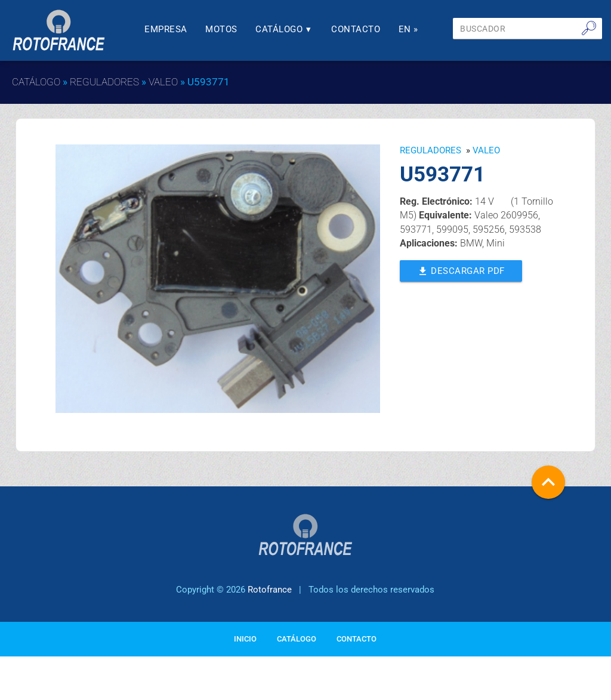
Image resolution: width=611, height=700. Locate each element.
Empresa (166, 30)
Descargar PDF (461, 270)
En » (408, 30)
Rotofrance (270, 590)
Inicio (245, 639)
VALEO (163, 82)
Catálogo (284, 30)
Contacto (356, 30)
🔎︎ (589, 28)
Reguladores (104, 82)
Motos (221, 30)
